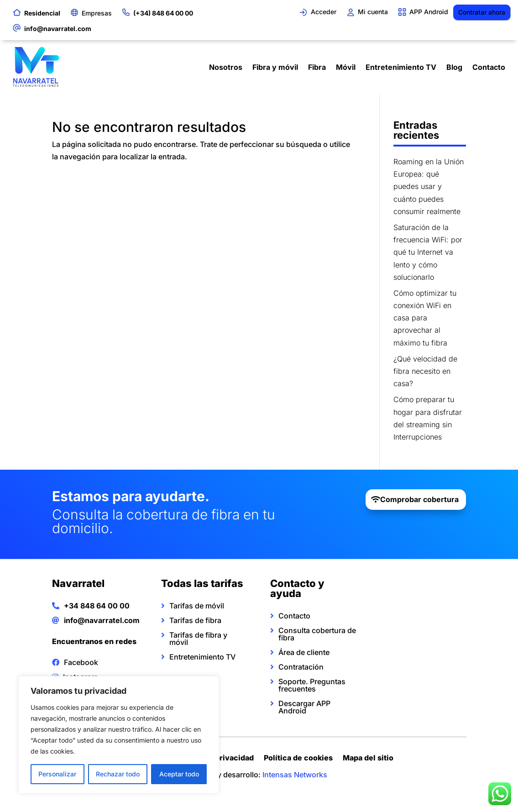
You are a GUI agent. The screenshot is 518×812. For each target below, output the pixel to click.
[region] (119, 735)
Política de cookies (298, 759)
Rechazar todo (118, 774)
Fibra (317, 67)
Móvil (346, 67)
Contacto (489, 67)
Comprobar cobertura (419, 499)
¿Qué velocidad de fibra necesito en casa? (425, 371)
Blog (454, 67)
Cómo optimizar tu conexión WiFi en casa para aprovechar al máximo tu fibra (425, 318)
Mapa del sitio (368, 759)
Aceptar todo (179, 774)
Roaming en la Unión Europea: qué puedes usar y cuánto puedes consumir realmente (429, 186)
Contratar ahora (482, 12)
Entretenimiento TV (401, 67)
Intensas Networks (295, 775)
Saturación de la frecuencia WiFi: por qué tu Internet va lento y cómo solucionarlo (428, 252)
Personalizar (57, 774)
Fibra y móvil (275, 67)
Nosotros (226, 67)
